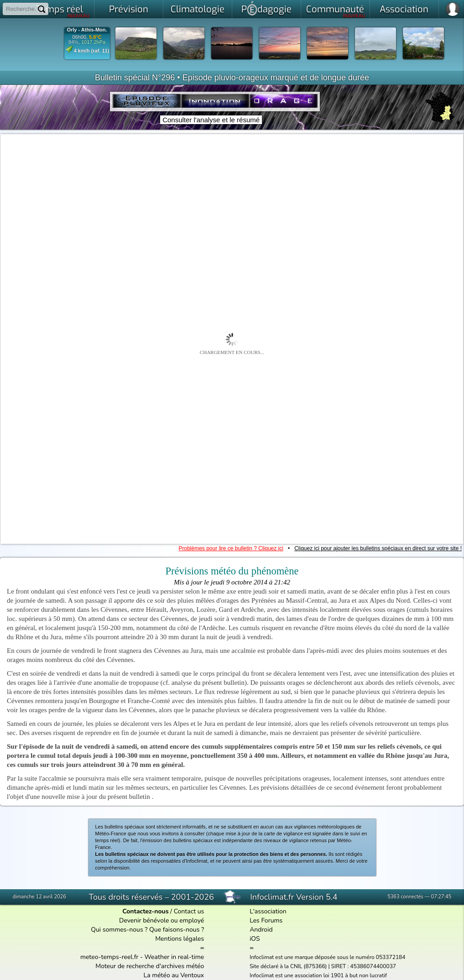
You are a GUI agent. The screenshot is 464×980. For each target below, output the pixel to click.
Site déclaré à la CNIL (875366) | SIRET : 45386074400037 (323, 966)
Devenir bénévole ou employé (162, 920)
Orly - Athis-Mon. (87, 30)
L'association (268, 911)
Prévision (129, 9)
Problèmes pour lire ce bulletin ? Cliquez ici (231, 548)
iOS (255, 939)
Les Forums (266, 920)
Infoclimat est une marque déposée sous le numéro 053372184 (327, 957)
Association (404, 9)
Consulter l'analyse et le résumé (211, 120)
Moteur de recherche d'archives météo (150, 966)
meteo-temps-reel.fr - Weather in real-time (142, 957)
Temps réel (63, 11)
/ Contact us (163, 911)
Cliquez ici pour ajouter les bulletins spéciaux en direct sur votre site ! (378, 548)
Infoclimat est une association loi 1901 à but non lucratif (318, 975)
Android (261, 930)
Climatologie (198, 9)
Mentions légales (180, 939)
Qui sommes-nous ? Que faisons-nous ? (147, 930)
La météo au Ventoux (174, 975)
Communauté (336, 11)
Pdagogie (266, 8)
